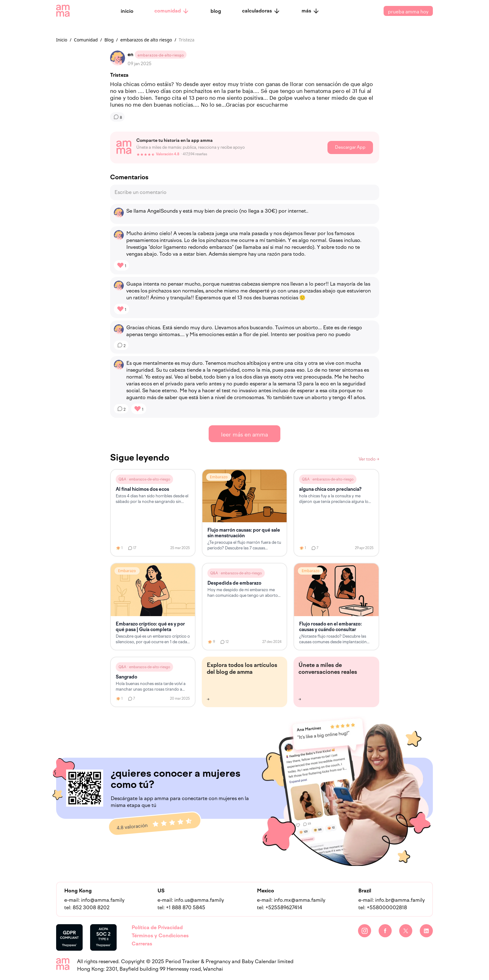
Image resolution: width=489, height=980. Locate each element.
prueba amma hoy (408, 11)
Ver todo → (369, 459)
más (311, 11)
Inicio (62, 40)
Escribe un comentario (140, 192)
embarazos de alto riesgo (146, 40)
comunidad (172, 11)
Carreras (142, 944)
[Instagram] (365, 931)
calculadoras (261, 11)
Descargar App (350, 147)
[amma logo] (63, 11)
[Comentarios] (117, 117)
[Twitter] (406, 931)
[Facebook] (385, 931)
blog (216, 11)
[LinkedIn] (426, 931)
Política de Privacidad (157, 927)
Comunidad (86, 40)
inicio (127, 11)
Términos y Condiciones (160, 936)
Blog (109, 40)
